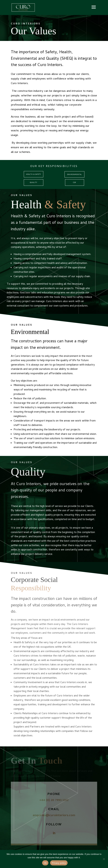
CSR (75, 183)
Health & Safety (34, 175)
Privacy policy (59, 863)
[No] (104, 859)
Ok (45, 863)
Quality (34, 183)
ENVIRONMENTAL (74, 175)
